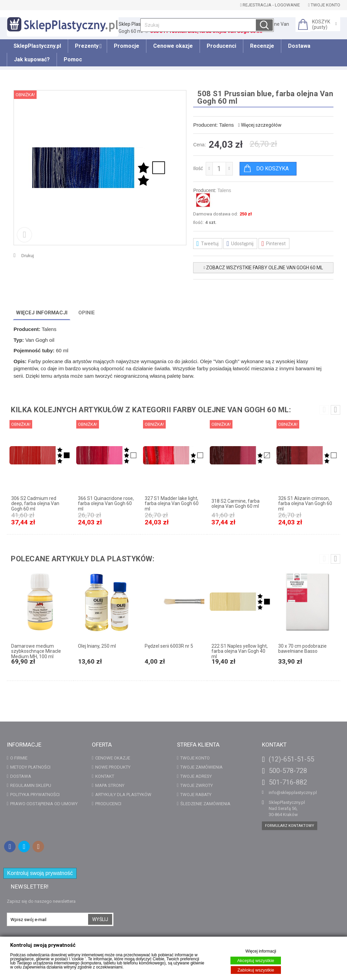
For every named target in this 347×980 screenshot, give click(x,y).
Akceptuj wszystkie (256, 961)
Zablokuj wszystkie (256, 970)
